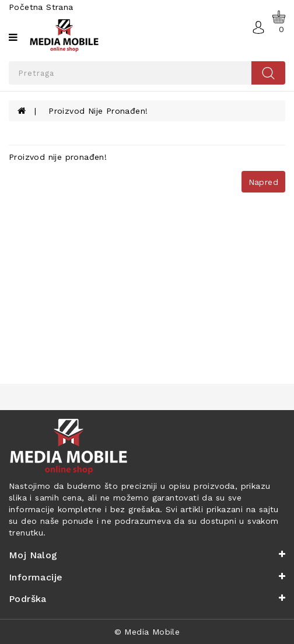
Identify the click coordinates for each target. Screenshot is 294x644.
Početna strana (41, 7)
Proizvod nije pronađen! (98, 111)
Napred (263, 182)
